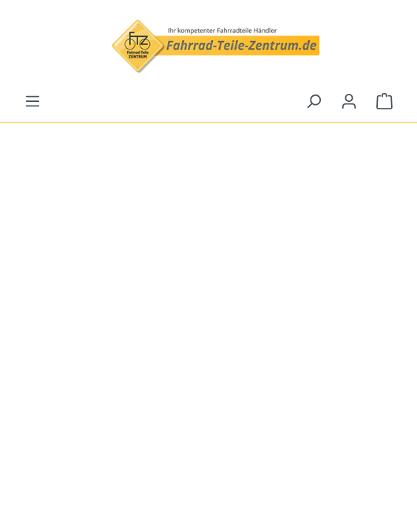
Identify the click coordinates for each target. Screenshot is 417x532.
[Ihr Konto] (349, 101)
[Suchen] (313, 101)
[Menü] (33, 101)
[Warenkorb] (384, 101)
